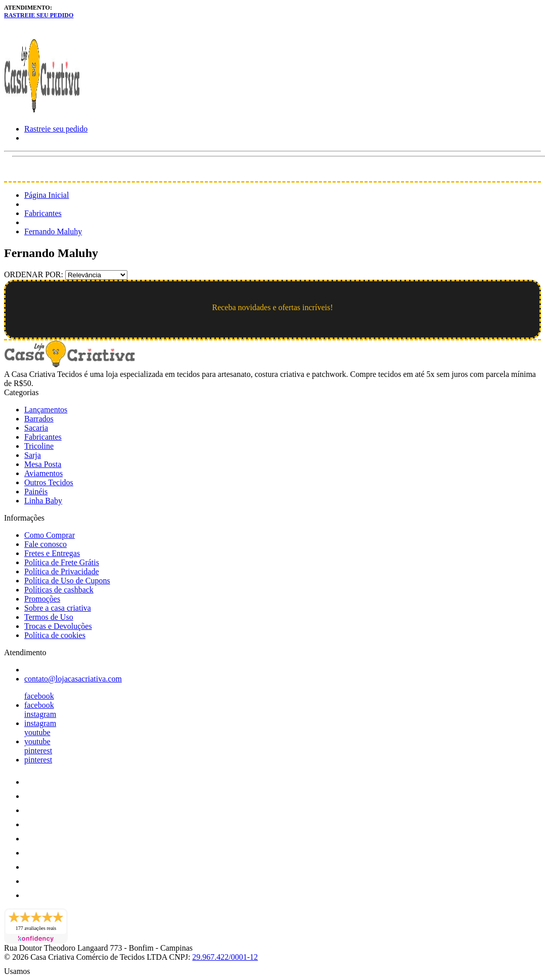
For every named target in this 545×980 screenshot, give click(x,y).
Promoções (42, 599)
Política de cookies (55, 635)
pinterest (38, 751)
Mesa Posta (43, 464)
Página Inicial (47, 195)
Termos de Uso (49, 617)
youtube (37, 732)
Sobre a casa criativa (58, 608)
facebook (39, 696)
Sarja (33, 455)
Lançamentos (46, 410)
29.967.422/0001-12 (225, 957)
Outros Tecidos (49, 482)
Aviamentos (43, 473)
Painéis (36, 492)
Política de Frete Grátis (62, 562)
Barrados (39, 419)
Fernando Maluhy (53, 231)
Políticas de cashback (59, 590)
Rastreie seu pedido (39, 15)
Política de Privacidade (62, 571)
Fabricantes (43, 213)
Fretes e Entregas (52, 553)
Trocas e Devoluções (58, 626)
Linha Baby (43, 501)
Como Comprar (50, 535)
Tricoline (39, 446)
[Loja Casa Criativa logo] (42, 112)
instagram (40, 714)
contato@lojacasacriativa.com (73, 679)
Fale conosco (46, 544)
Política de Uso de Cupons (67, 581)
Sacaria (36, 428)
